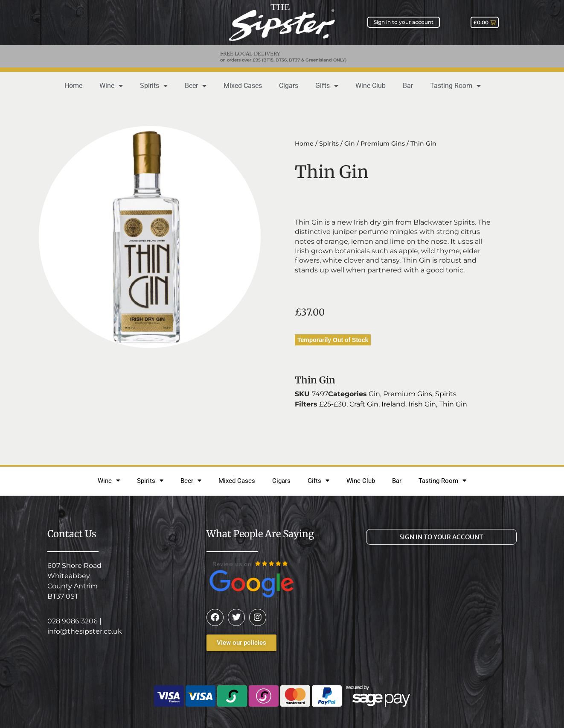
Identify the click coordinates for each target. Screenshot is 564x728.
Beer (196, 86)
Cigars (289, 86)
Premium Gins (383, 143)
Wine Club (371, 86)
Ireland (393, 404)
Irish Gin (422, 404)
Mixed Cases (243, 86)
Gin (350, 143)
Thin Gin (453, 404)
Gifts (327, 86)
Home (73, 86)
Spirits (154, 86)
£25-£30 (333, 404)
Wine (111, 86)
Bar (408, 86)
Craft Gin (364, 404)
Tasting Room (455, 86)
